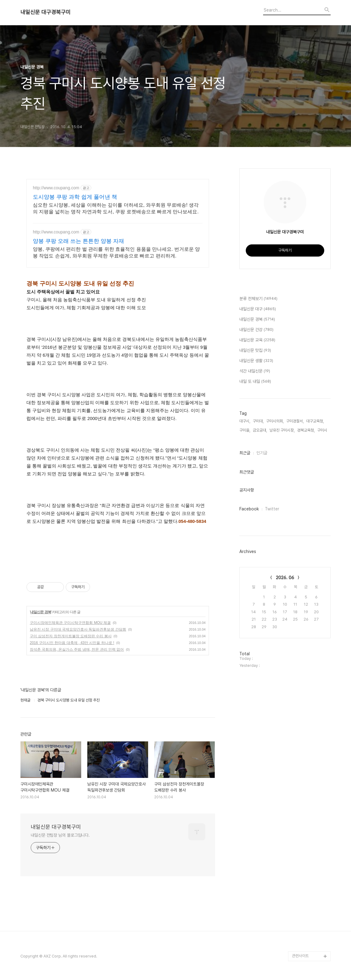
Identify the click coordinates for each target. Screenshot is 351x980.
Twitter (272, 509)
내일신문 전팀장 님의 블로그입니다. (60, 835)
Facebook (249, 509)
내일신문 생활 (256, 361)
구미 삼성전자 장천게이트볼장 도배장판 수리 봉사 (71, 636)
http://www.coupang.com (56, 188)
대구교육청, (315, 421)
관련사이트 (300, 956)
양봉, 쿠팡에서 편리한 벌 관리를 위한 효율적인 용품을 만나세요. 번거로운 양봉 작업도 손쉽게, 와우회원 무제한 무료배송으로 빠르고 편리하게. (116, 252)
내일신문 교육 (257, 340)
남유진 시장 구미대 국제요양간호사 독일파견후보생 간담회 (78, 629)
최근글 (245, 453)
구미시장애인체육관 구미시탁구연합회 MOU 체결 (70, 623)
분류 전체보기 (258, 299)
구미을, (245, 430)
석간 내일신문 (255, 371)
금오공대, (260, 430)
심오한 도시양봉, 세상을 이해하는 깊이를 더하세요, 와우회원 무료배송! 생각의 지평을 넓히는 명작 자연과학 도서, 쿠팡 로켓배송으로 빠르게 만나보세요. (116, 208)
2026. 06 (285, 578)
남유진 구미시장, (282, 430)
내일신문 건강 (256, 330)
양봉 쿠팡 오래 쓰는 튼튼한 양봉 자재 (78, 241)
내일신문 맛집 (255, 351)
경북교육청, (306, 430)
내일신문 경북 (40, 612)
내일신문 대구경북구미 (45, 12)
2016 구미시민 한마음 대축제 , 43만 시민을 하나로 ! (72, 643)
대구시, (245, 421)
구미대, (258, 421)
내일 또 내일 (255, 382)
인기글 (262, 453)
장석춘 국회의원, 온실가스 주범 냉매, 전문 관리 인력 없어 (77, 649)
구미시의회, (275, 421)
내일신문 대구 (258, 309)
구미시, (323, 430)
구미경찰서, (295, 421)
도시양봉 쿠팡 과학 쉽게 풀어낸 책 (75, 197)
